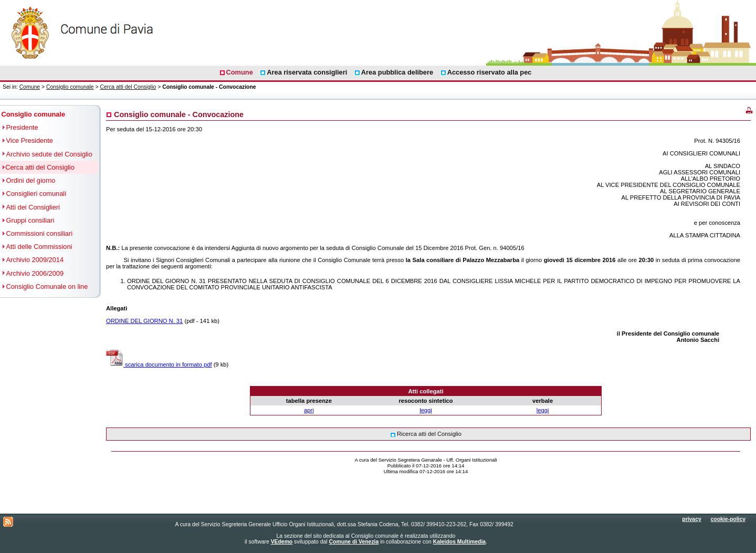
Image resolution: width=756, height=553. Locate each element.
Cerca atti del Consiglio (128, 87)
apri (309, 410)
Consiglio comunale (70, 87)
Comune (30, 87)
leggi (426, 410)
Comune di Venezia (354, 542)
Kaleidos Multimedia (459, 542)
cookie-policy (728, 519)
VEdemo (282, 542)
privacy (691, 519)
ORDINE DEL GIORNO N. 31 (144, 321)
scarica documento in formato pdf (159, 364)
